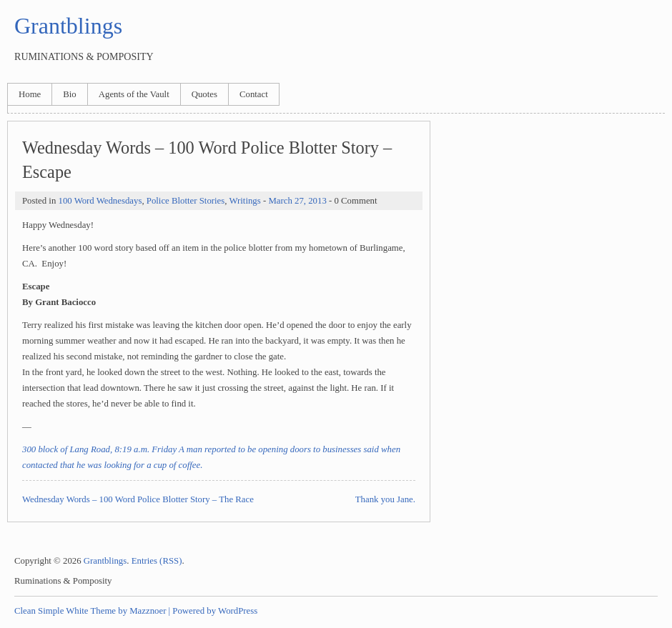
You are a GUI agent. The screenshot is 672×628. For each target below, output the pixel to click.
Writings (244, 201)
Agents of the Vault (134, 94)
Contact (254, 94)
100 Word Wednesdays (100, 201)
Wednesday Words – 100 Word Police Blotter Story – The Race (138, 499)
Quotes (204, 94)
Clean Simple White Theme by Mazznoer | (92, 611)
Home (30, 94)
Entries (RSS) (157, 561)
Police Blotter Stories (186, 201)
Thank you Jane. (385, 499)
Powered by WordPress (215, 611)
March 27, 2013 (297, 201)
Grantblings (68, 26)
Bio (70, 94)
